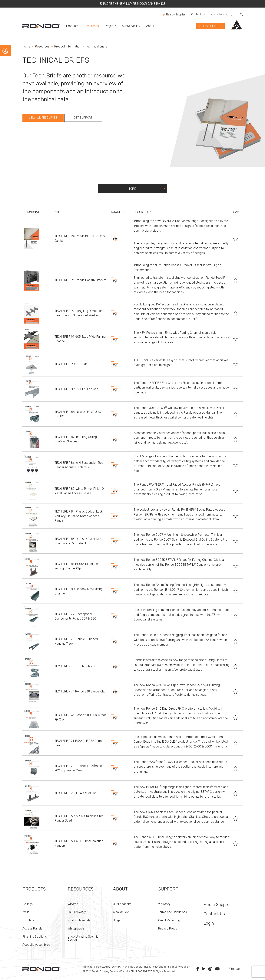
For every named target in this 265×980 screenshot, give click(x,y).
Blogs (117, 920)
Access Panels (32, 928)
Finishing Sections (35, 937)
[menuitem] (43, 26)
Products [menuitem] (72, 26)
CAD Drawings (77, 912)
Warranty (164, 904)
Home (26, 46)
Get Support (83, 118)
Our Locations (122, 904)
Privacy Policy (168, 928)
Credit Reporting (169, 920)
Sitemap (234, 969)
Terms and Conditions (173, 912)
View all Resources (43, 118)
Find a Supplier (217, 905)
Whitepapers (76, 928)
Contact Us (198, 14)
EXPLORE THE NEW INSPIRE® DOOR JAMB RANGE (133, 4)
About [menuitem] (150, 26)
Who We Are (121, 912)
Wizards (73, 904)
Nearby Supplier (174, 15)
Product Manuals (79, 920)
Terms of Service (174, 967)
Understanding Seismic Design (83, 938)
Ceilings (28, 904)
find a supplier (210, 26)
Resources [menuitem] (92, 26)
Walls (26, 912)
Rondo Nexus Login (222, 14)
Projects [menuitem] (110, 26)
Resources (42, 46)
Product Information (68, 46)
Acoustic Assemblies (36, 945)
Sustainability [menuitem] (131, 26)
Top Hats (28, 920)
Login (209, 923)
